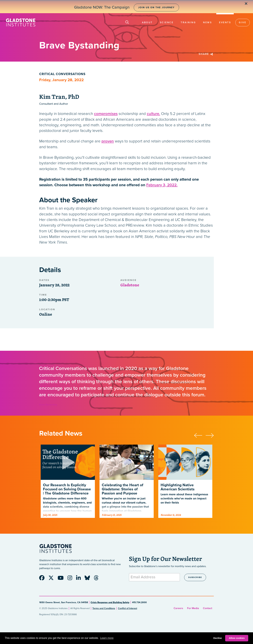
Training (188, 22)
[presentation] (200, 435)
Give (243, 22)
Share (206, 54)
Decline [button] (218, 638)
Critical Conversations (62, 74)
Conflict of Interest (127, 608)
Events (225, 22)
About (147, 22)
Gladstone (130, 285)
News (207, 22)
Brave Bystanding (48, 405)
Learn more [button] (107, 638)
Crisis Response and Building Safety (110, 602)
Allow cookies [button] (237, 638)
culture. (153, 114)
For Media (193, 608)
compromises (106, 114)
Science (167, 22)
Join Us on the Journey (156, 7)
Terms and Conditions (104, 608)
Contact (208, 608)
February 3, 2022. (162, 185)
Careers (178, 608)
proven (108, 141)
